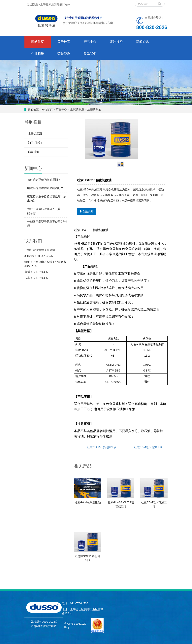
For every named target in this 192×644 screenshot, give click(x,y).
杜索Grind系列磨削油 (88, 502)
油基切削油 (94, 109)
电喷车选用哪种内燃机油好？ (45, 188)
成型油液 (34, 152)
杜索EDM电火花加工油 (148, 447)
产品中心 (61, 109)
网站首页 (38, 42)
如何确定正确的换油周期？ (44, 180)
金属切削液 (77, 109)
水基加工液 (35, 133)
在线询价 (86, 212)
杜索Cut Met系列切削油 (102, 447)
